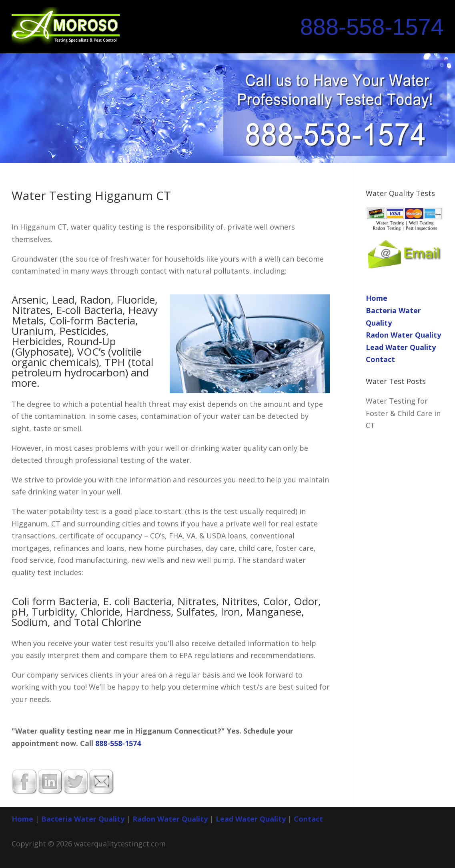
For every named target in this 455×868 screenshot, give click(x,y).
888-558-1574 (372, 27)
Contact (380, 359)
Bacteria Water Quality (83, 819)
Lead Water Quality (401, 347)
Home (377, 298)
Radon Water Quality (403, 335)
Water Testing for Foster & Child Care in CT (403, 413)
